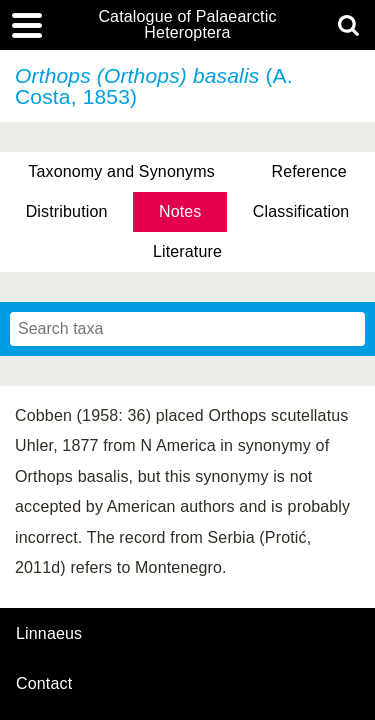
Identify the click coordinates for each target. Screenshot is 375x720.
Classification (301, 211)
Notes (180, 211)
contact (44, 683)
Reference (308, 171)
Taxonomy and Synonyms (121, 171)
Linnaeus (49, 634)
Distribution (67, 211)
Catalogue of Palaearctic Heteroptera (187, 25)
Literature (187, 251)
